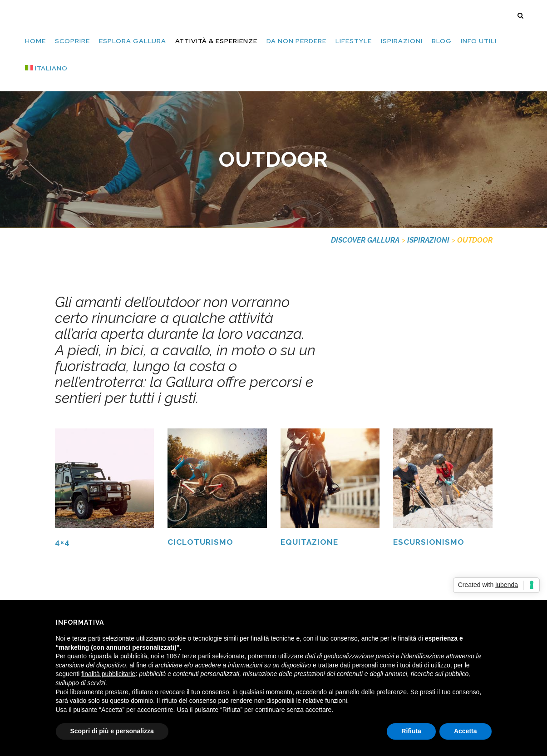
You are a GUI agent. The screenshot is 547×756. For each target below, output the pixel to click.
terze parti (196, 656)
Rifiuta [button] (411, 731)
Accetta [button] (466, 731)
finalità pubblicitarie (108, 674)
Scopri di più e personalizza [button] (112, 731)
